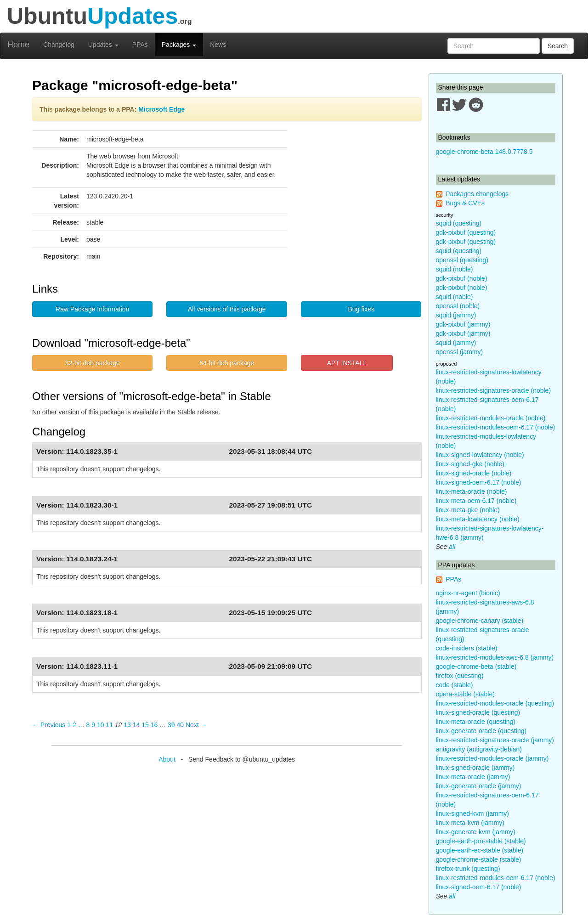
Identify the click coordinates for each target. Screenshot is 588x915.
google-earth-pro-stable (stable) (481, 841)
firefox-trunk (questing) (468, 869)
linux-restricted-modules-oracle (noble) (491, 418)
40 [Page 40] (181, 725)
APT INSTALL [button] (347, 363)
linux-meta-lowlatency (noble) (478, 519)
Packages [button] (179, 45)
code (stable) (455, 685)
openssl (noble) (458, 306)
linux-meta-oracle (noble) (472, 491)
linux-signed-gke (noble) (470, 464)
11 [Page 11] (109, 725)
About (167, 759)
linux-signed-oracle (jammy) (475, 768)
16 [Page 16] (154, 725)
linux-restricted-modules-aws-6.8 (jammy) (495, 657)
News (218, 45)
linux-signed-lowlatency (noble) (480, 455)
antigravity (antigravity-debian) (479, 749)
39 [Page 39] (171, 725)
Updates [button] (103, 45)
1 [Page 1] (69, 725)
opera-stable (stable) (465, 694)
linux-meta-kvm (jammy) (470, 823)
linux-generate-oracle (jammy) (479, 786)
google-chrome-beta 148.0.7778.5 (484, 152)
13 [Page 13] (127, 725)
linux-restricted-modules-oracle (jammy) (492, 758)
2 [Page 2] (74, 725)
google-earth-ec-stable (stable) (480, 850)
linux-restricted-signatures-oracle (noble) (494, 390)
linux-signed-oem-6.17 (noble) (479, 482)
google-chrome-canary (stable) (480, 621)
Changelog (59, 45)
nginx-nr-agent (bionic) (468, 593)
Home (18, 45)
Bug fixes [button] (361, 309)
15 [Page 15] (145, 725)
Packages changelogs (477, 194)
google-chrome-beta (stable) (476, 666)
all (452, 547)
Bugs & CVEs (465, 203)
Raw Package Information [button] (92, 309)
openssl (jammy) (460, 352)
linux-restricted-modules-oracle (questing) (495, 703)
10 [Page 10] (101, 725)
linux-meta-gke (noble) (468, 510)
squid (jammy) (456, 315)
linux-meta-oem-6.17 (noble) (476, 501)
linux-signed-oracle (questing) (478, 712)
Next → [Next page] (196, 725)
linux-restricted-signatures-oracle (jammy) (495, 740)
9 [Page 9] (93, 725)
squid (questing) (459, 223)
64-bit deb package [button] (227, 363)
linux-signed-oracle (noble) (474, 473)
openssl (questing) (462, 260)
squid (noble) (455, 269)
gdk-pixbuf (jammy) (463, 324)
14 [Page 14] (136, 725)
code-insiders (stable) (467, 648)
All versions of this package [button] (227, 309)
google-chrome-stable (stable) (479, 859)
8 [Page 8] (88, 725)
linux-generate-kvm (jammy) (476, 832)
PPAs (140, 45)
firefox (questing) (460, 676)
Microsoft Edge (161, 109)
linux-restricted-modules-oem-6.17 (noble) (496, 427)
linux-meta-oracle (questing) (476, 722)
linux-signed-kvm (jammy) (472, 813)
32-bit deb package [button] (93, 363)
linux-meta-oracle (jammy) (473, 777)
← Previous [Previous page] (49, 725)
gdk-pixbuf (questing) (466, 232)
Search (558, 46)
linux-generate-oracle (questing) (481, 731)
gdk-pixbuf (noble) (462, 278)
